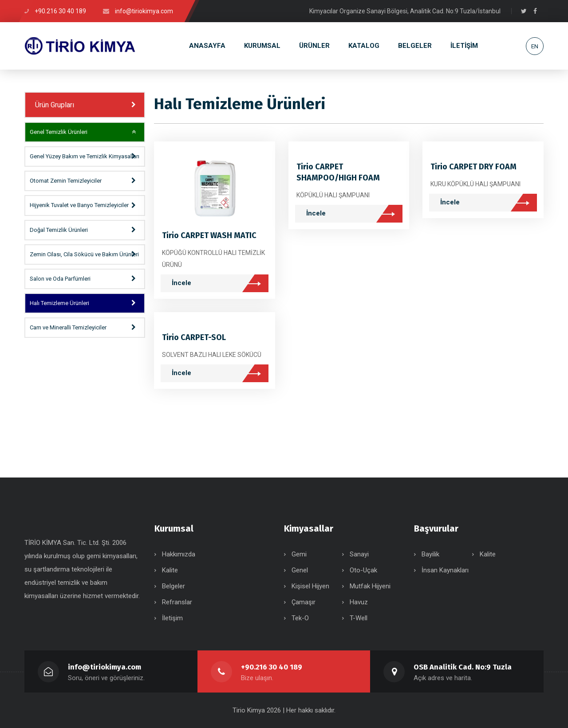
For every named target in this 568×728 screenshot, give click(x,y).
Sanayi (359, 554)
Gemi (299, 554)
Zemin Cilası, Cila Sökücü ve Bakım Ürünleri (84, 254)
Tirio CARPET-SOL (194, 337)
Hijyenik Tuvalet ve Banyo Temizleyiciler (79, 205)
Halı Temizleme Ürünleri (59, 303)
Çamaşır (304, 602)
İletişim (172, 618)
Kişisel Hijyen (310, 586)
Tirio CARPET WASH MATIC (209, 235)
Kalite (170, 570)
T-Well (359, 618)
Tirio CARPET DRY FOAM (473, 167)
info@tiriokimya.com (105, 667)
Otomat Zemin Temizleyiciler (66, 181)
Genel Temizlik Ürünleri (59, 132)
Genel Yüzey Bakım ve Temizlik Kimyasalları (85, 156)
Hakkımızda (179, 554)
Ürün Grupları (55, 105)
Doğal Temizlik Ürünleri (59, 230)
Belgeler (174, 586)
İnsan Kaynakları (445, 570)
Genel (300, 570)
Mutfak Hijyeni (370, 586)
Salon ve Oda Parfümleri (60, 279)
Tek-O (300, 618)
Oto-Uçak (363, 570)
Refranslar (177, 602)
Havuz (359, 602)
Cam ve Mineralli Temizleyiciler (68, 327)
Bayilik (430, 554)
